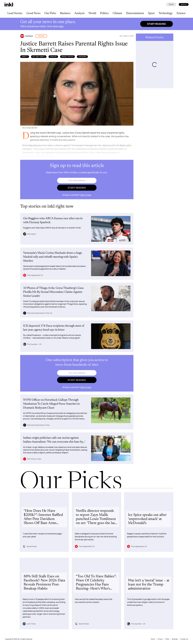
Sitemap (175, 639)
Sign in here (86, 195)
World (92, 13)
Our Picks (50, 13)
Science (181, 13)
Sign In (171, 4)
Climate (117, 13)
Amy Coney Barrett (39, 57)
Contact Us (184, 639)
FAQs (167, 639)
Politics (104, 13)
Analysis (79, 13)
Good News (33, 13)
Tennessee (53, 57)
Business (65, 13)
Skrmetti (25, 57)
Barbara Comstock (67, 57)
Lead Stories (15, 13)
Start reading (157, 24)
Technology (166, 13)
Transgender (82, 57)
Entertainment (135, 13)
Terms (153, 639)
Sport (151, 13)
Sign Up (184, 4)
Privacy (160, 639)
